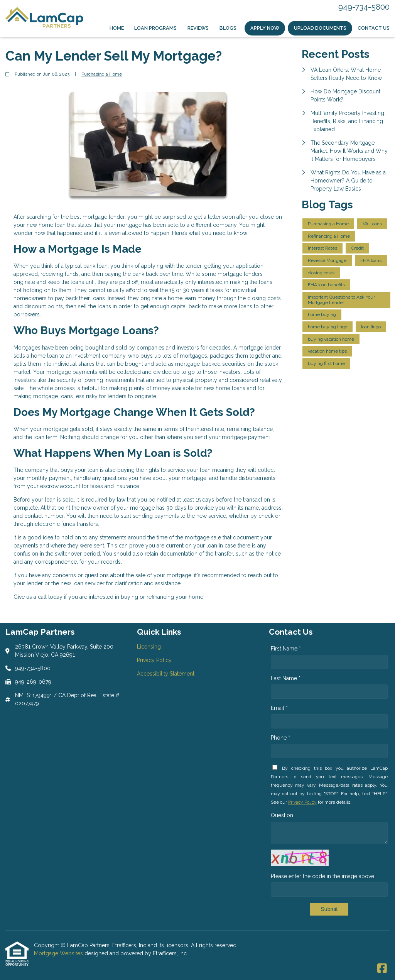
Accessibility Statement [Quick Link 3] (166, 674)
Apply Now (265, 28)
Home (117, 28)
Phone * (280, 738)
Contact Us (374, 28)
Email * (279, 708)
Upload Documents (320, 28)
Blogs (228, 28)
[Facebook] (382, 969)
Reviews (198, 28)
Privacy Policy (302, 802)
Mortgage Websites (59, 953)
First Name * (286, 649)
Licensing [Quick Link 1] (149, 647)
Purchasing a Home (102, 74)
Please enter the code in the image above (322, 876)
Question (282, 815)
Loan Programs (155, 28)
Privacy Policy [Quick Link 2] (154, 660)
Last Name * (286, 678)
